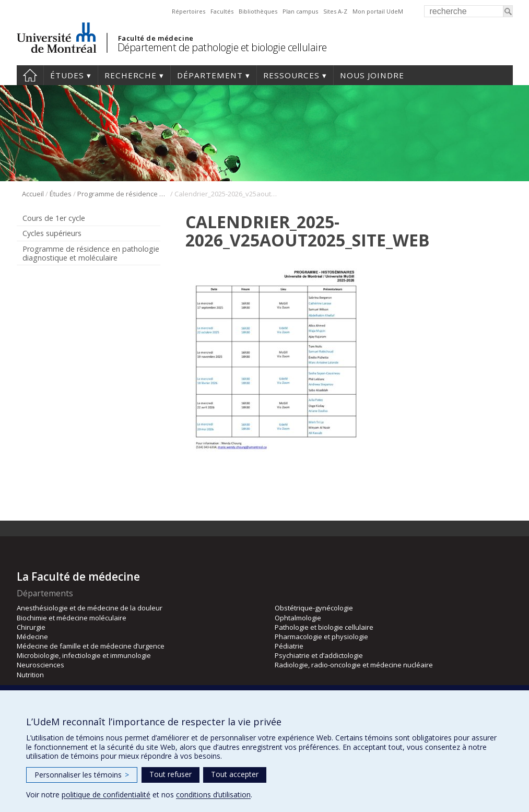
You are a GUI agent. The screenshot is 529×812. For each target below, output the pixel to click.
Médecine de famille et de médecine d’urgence (91, 646)
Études (67, 75)
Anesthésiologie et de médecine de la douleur (90, 608)
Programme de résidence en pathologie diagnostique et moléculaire (123, 194)
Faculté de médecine (156, 38)
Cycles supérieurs (52, 233)
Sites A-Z (335, 11)
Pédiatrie (289, 646)
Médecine (32, 637)
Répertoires (189, 11)
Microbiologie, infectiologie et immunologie (84, 655)
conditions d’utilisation (213, 795)
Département (210, 75)
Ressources (291, 75)
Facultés (222, 11)
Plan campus (300, 11)
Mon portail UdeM (378, 11)
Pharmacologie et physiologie (321, 637)
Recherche (131, 75)
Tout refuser (171, 774)
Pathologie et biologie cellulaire (324, 627)
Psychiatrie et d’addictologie (319, 655)
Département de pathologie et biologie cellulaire (222, 47)
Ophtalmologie (298, 618)
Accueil (30, 75)
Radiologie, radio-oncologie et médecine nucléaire (354, 665)
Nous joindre (372, 75)
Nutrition (30, 675)
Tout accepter (235, 774)
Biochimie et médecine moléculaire (72, 618)
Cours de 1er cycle (54, 218)
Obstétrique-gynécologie (314, 608)
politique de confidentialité (106, 795)
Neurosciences (40, 665)
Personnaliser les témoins (82, 775)
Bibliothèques (258, 11)
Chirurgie (31, 627)
